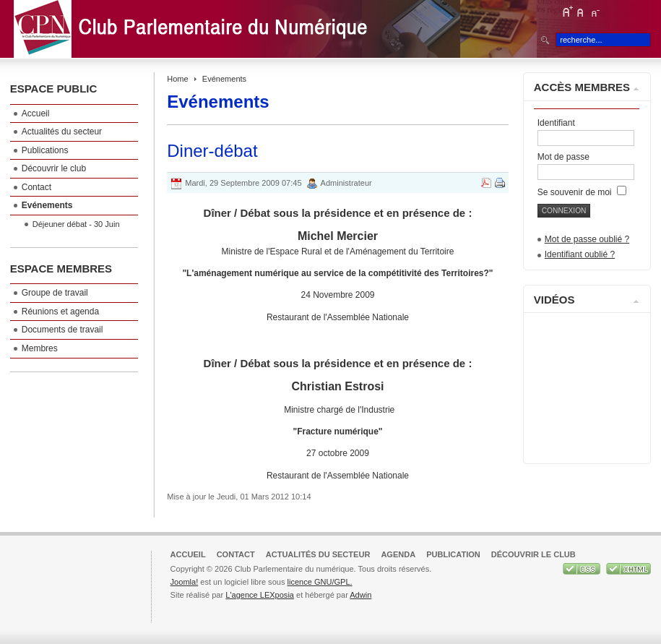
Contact (236, 554)
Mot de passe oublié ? (587, 239)
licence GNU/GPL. (319, 582)
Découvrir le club (533, 554)
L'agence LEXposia (260, 595)
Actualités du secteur (318, 554)
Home (177, 79)
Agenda (398, 554)
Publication (453, 554)
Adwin (360, 595)
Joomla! (185, 582)
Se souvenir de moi (582, 192)
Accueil (188, 554)
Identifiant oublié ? (580, 254)
